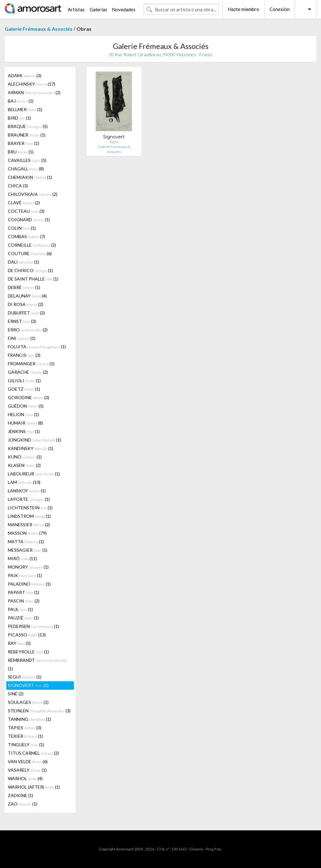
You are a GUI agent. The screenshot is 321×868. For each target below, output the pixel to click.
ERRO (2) (28, 330)
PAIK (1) (25, 575)
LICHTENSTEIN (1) (30, 508)
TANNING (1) (29, 719)
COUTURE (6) (30, 253)
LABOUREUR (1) (34, 474)
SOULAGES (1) (28, 702)
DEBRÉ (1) (24, 287)
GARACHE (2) (28, 372)
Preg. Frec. (214, 849)
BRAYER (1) (24, 143)
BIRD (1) (19, 118)
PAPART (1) (24, 592)
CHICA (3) (18, 186)
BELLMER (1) (25, 109)
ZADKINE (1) (21, 795)
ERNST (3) (22, 321)
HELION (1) (23, 414)
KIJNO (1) (25, 457)
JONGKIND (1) (34, 440)
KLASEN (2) (24, 465)
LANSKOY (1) (27, 491)
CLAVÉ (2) (24, 203)
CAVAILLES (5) (27, 160)
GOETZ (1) (24, 389)
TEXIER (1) (25, 736)
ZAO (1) (23, 804)
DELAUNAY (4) (27, 296)
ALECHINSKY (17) (32, 84)
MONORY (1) (28, 567)
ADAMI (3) (25, 75)
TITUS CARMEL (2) (33, 753)
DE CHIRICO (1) (30, 270)
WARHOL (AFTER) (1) (34, 787)
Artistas (76, 9)
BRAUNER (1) (27, 135)
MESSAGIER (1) (28, 550)
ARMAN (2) (34, 92)
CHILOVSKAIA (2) (33, 194)
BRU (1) (21, 152)
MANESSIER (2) (29, 525)
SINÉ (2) (16, 694)
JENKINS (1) (24, 431)
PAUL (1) (20, 609)
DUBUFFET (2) (26, 313)
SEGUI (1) (25, 677)
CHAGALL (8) (26, 169)
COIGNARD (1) (29, 220)
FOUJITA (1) (37, 347)
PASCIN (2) (24, 601)
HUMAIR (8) (25, 423)
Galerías (98, 9)
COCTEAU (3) (26, 211)
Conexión (280, 9)
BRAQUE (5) (28, 126)
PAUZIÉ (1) (23, 618)
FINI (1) (22, 338)
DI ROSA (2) (26, 304)
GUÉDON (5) (26, 406)
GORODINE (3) (29, 397)
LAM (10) (24, 482)
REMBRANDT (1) (38, 664)
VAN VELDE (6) (28, 761)
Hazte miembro (244, 9)
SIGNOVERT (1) (28, 685)
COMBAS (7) (26, 236)
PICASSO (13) (27, 635)
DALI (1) (24, 262)
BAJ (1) (21, 101)
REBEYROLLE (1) (28, 652)
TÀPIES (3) (25, 728)
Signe (114, 142)
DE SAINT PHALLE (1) (33, 279)
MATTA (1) (26, 541)
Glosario (196, 849)
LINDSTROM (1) (29, 516)
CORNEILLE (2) (32, 245)
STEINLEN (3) (39, 711)
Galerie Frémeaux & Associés (39, 29)
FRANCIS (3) (24, 355)
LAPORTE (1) (29, 499)
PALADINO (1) (29, 584)
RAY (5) (19, 643)
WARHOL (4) (25, 778)
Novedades (124, 9)
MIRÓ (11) (22, 558)
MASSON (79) (27, 533)
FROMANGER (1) (31, 364)
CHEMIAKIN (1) (30, 177)
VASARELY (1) (27, 770)
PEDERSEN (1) (33, 626)
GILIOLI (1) (24, 380)
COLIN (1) (22, 228)
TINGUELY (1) (26, 745)
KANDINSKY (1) (31, 448)
